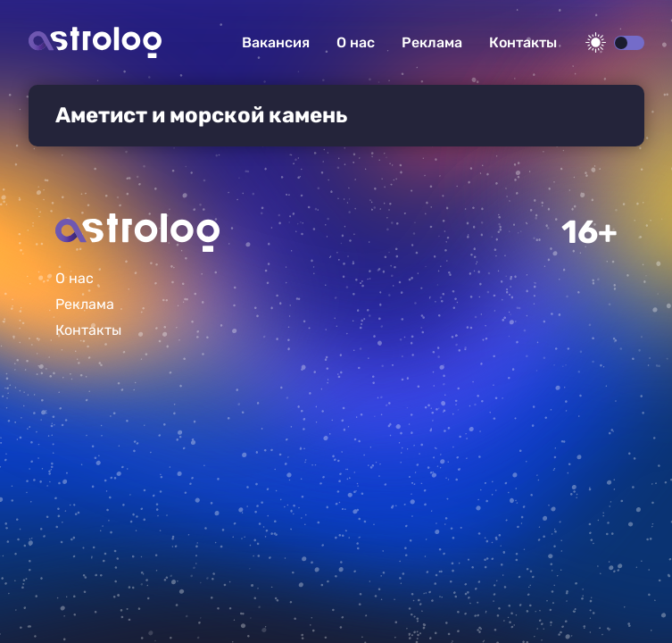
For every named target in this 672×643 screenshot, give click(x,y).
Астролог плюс (95, 42)
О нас (356, 42)
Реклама (432, 42)
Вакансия (276, 42)
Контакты (523, 42)
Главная (137, 233)
